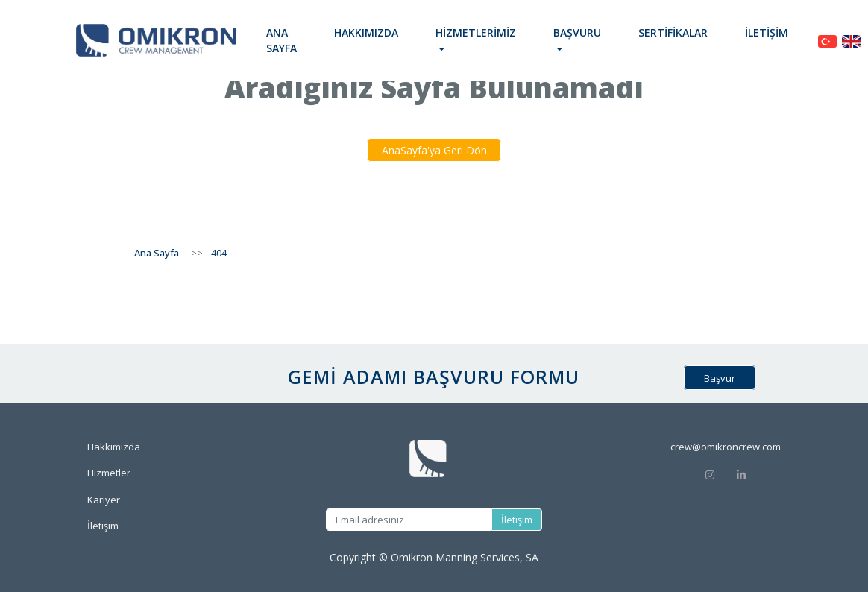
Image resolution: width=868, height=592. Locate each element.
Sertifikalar (673, 32)
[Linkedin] (758, 474)
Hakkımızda (366, 32)
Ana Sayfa (282, 40)
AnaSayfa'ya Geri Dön (434, 150)
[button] (476, 40)
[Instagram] (710, 474)
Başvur (720, 377)
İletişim (767, 32)
